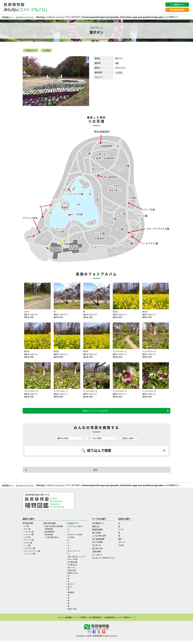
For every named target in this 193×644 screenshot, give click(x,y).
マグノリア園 (29, 543)
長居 (117, 64)
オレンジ (129, 545)
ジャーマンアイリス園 (33, 554)
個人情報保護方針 (95, 621)
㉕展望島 (74, 596)
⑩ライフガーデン (77, 554)
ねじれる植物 (102, 545)
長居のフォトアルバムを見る (96, 413)
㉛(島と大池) (75, 612)
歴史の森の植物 (52, 527)
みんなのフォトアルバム (29, 18)
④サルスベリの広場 (78, 538)
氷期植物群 (50, 532)
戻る (96, 472)
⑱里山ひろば (75, 576)
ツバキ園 (27, 541)
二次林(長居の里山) (54, 541)
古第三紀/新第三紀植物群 (56, 529)
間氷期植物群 (51, 535)
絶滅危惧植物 (102, 533)
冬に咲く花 (101, 549)
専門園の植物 (29, 527)
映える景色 (101, 536)
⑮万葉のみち (75, 568)
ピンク (128, 533)
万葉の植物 (101, 555)
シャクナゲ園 (29, 538)
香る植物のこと (103, 527)
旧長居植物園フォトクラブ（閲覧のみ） (122, 621)
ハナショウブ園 (30, 557)
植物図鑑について (66, 621)
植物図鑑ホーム (9, 18)
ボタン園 (27, 532)
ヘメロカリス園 (30, 551)
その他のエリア (32, 51)
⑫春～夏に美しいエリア (80, 560)
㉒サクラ (74, 587)
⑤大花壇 (51, 51)
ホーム (53, 621)
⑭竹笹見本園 (75, 565)
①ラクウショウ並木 (78, 529)
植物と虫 (100, 530)
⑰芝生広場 (75, 574)
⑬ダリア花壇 (75, 563)
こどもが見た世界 (104, 539)
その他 (128, 549)
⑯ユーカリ (75, 571)
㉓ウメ (73, 590)
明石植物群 (50, 538)
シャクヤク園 (29, 535)
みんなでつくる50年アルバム (109, 561)
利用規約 (81, 621)
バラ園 (27, 529)
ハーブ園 (27, 549)
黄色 (127, 542)
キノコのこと (102, 558)
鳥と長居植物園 (103, 542)
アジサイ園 (28, 546)
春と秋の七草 (102, 552)
